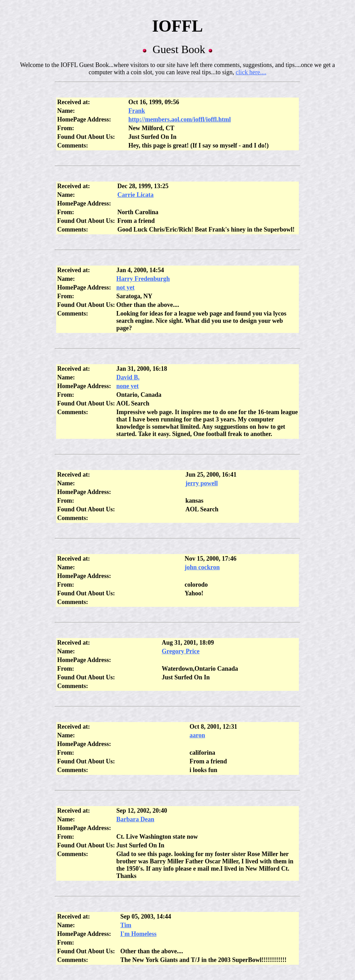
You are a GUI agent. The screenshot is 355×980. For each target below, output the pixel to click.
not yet (126, 287)
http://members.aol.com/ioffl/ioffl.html (179, 119)
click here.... (251, 72)
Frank (137, 111)
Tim (126, 925)
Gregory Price (180, 651)
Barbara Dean (136, 819)
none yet (128, 386)
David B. (128, 377)
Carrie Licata (136, 195)
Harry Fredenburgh (143, 279)
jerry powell (202, 483)
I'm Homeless (138, 934)
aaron (197, 735)
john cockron (202, 567)
